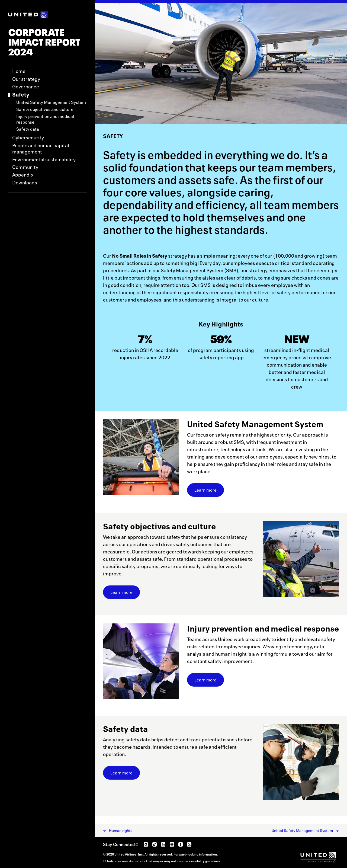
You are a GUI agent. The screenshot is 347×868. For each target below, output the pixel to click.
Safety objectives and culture (45, 109)
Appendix (23, 175)
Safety (21, 95)
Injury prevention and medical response (45, 119)
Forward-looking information (195, 854)
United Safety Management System (51, 102)
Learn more (209, 492)
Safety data (28, 129)
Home (19, 71)
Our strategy (26, 79)
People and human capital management (41, 149)
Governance (26, 87)
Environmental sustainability (44, 160)
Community (25, 167)
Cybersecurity (28, 138)
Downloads (25, 183)
